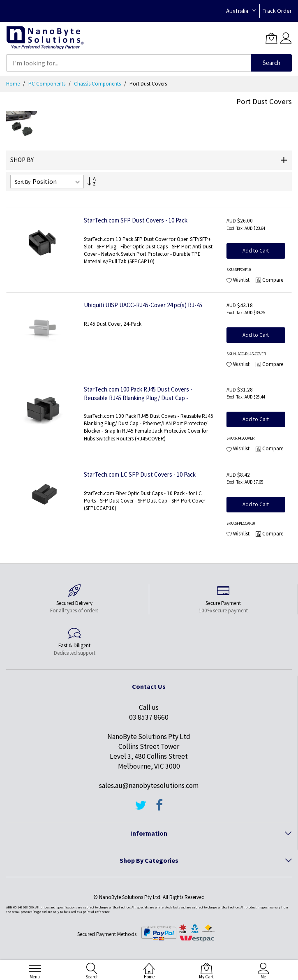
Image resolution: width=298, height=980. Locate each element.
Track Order (277, 11)
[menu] (35, 968)
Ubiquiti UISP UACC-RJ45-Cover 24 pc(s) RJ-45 (143, 305)
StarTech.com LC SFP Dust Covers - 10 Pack (140, 474)
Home (14, 84)
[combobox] (128, 63)
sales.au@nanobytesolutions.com (149, 785)
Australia (237, 11)
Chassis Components (98, 84)
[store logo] (45, 38)
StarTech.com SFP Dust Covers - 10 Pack (136, 220)
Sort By (23, 182)
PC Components (47, 84)
